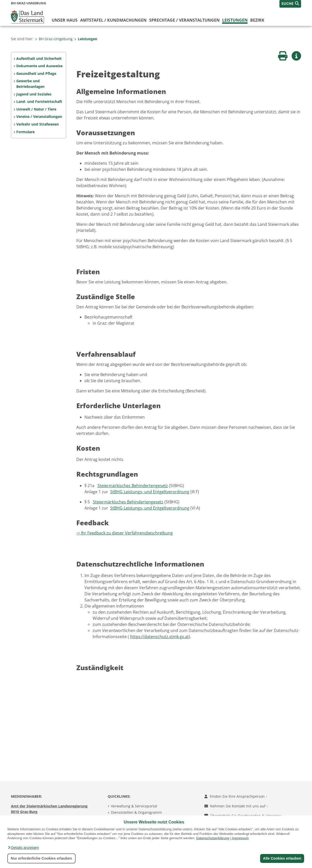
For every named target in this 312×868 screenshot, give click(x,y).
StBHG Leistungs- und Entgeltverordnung (150, 492)
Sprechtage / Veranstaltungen (184, 20)
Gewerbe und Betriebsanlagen (30, 84)
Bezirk (257, 20)
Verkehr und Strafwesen (38, 124)
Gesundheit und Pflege (36, 73)
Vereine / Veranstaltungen (39, 116)
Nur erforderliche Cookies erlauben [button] (41, 858)
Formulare (25, 132)
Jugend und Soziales (34, 94)
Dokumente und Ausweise (39, 66)
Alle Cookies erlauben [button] (282, 858)
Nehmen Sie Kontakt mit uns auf (236, 806)
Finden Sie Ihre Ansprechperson (236, 796)
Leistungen (235, 20)
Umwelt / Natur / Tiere (36, 109)
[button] (23, 848)
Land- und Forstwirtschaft (39, 101)
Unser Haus (65, 20)
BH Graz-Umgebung (54, 39)
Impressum (240, 838)
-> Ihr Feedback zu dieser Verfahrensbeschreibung (125, 533)
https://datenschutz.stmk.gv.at (159, 637)
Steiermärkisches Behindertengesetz (133, 486)
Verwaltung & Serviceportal (134, 806)
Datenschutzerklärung (213, 838)
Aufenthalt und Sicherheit (39, 58)
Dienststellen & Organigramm (136, 812)
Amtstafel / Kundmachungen (113, 20)
